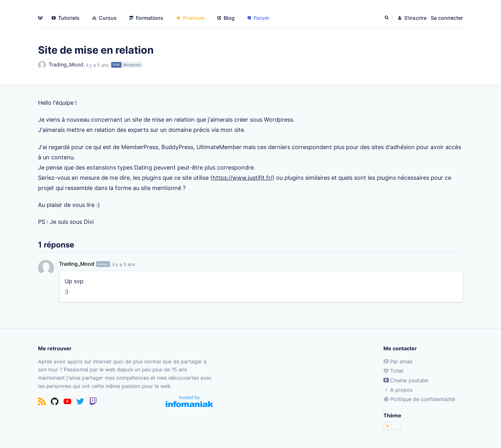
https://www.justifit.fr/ (242, 178)
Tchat (393, 371)
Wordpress (132, 65)
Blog (226, 18)
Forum (258, 18)
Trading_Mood (61, 65)
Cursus (104, 18)
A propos (398, 390)
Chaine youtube (406, 380)
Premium (190, 18)
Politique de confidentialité (419, 399)
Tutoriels (66, 18)
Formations (146, 18)
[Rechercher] (387, 18)
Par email (398, 361)
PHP (116, 65)
